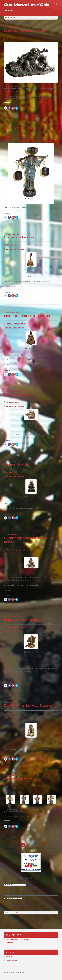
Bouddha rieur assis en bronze (26, 31)
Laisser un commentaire (15, 140)
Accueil (7, 17)
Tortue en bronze (16, 394)
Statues (29, 39)
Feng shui (23, 39)
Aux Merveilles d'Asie (27, 5)
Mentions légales (12, 960)
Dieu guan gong (18, 550)
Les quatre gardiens (18, 779)
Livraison (9, 943)
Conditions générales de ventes (18, 939)
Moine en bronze (16, 464)
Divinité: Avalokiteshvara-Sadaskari (29, 706)
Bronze (16, 39)
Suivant (35, 845)
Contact (9, 957)
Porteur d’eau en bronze (21, 128)
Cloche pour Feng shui (20, 237)
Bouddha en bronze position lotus (28, 316)
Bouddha (10, 39)
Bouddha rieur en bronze (22, 619)
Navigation (11, 10)
